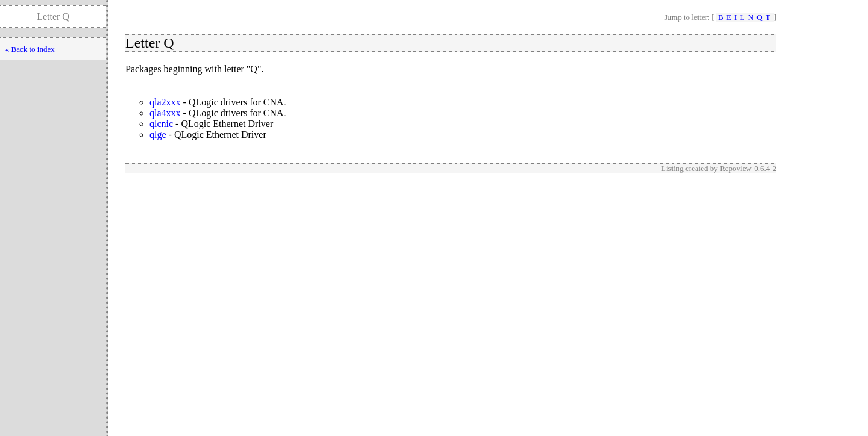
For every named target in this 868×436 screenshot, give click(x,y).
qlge (158, 135)
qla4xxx (165, 113)
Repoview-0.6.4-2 (748, 168)
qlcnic (161, 124)
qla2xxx (165, 102)
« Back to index (30, 49)
